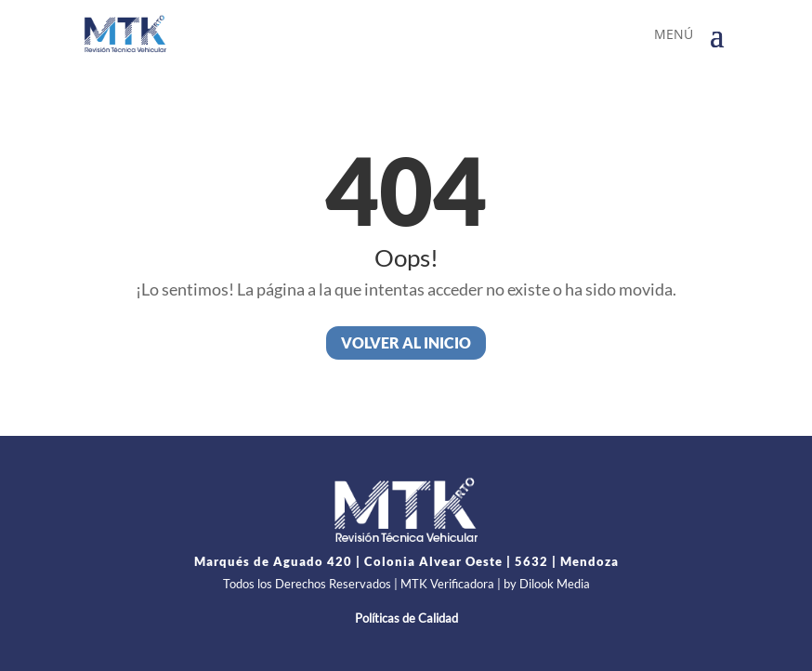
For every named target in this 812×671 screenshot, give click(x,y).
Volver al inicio (406, 342)
